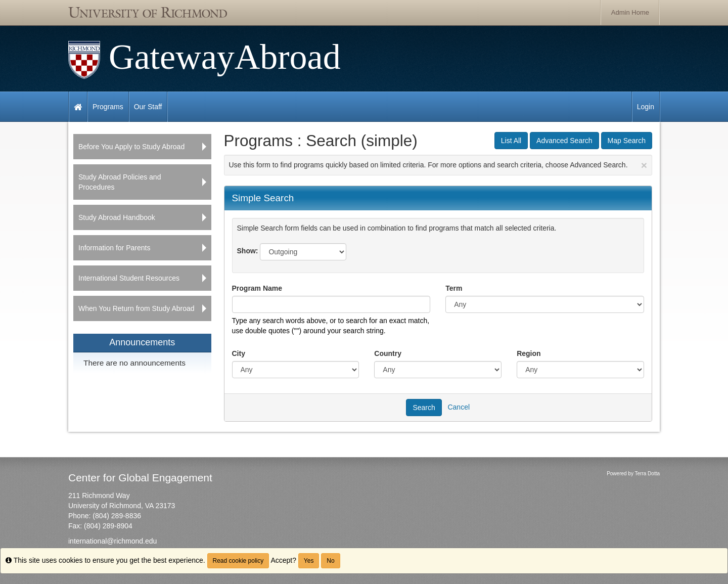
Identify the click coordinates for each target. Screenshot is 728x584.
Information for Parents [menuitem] (114, 248)
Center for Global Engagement (140, 478)
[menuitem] (142, 354)
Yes (309, 561)
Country (388, 353)
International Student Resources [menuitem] (129, 278)
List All (511, 141)
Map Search (627, 141)
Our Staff (148, 107)
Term (454, 288)
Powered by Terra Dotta (633, 474)
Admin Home (630, 12)
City (239, 353)
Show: (248, 251)
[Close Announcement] (644, 165)
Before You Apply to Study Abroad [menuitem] (131, 147)
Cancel (459, 407)
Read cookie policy (238, 561)
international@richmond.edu (112, 541)
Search (424, 408)
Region (529, 353)
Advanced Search (564, 141)
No (330, 561)
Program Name (257, 288)
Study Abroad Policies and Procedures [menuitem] (120, 182)
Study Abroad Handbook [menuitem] (117, 217)
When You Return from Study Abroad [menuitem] (136, 308)
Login (646, 107)
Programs (108, 107)
